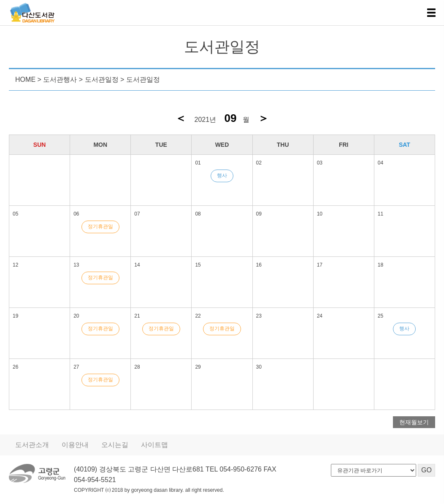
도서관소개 (31, 445)
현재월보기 (415, 422)
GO (426, 470)
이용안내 (72, 445)
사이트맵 (148, 445)
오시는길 (110, 445)
